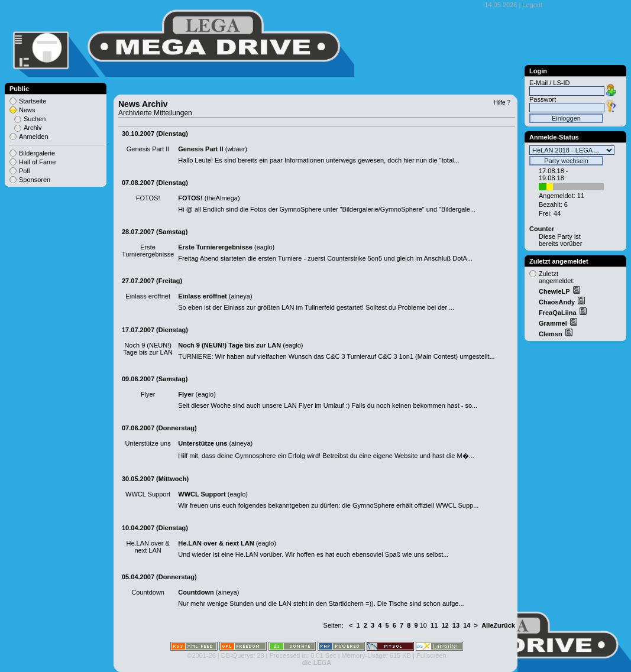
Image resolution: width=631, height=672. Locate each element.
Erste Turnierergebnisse (215, 247)
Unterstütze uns (203, 443)
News (27, 110)
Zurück (504, 625)
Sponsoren (35, 180)
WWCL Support (202, 494)
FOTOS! (190, 198)
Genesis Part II (200, 149)
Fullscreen (431, 655)
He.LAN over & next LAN (216, 543)
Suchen (35, 119)
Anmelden (34, 137)
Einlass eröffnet (203, 296)
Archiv (33, 128)
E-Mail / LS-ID (549, 83)
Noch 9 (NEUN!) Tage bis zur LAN (229, 345)
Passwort (543, 99)
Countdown (196, 592)
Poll (24, 171)
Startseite (33, 101)
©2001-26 (201, 655)
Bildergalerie (37, 153)
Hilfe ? (502, 103)
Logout (532, 5)
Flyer (186, 394)
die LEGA (317, 663)
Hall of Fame (37, 162)
